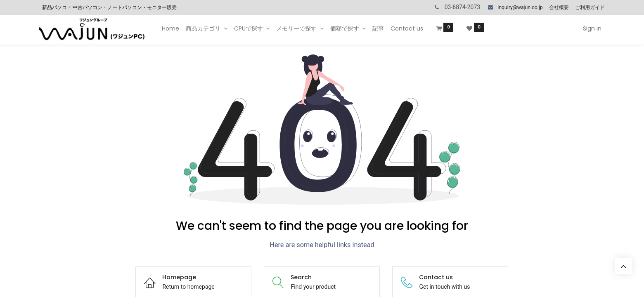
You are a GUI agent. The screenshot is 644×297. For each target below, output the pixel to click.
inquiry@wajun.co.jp (520, 7)
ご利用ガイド (590, 7)
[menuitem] (170, 29)
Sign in (592, 28)
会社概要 (559, 7)
